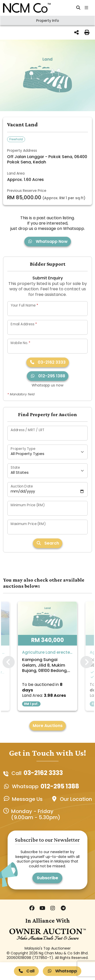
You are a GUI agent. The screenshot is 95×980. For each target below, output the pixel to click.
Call (26, 971)
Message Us (27, 799)
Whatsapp (62, 971)
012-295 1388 (48, 376)
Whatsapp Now (48, 241)
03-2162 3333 (48, 362)
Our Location (76, 799)
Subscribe (47, 878)
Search (48, 543)
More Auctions (48, 726)
